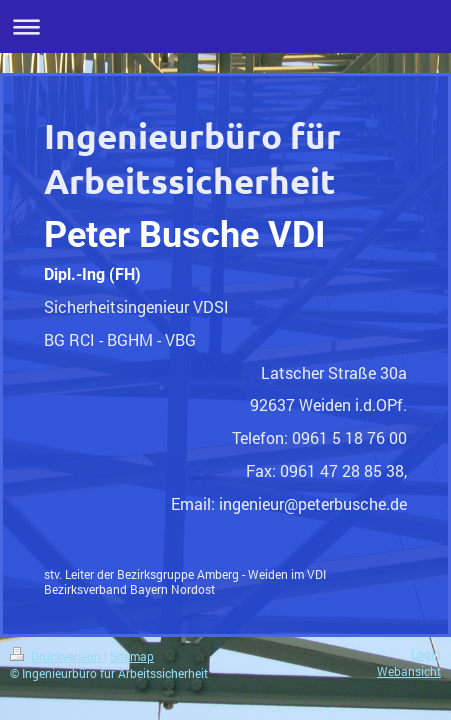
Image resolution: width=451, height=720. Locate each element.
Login (426, 654)
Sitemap (132, 656)
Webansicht (409, 671)
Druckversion (57, 656)
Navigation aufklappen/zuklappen (225, 26)
